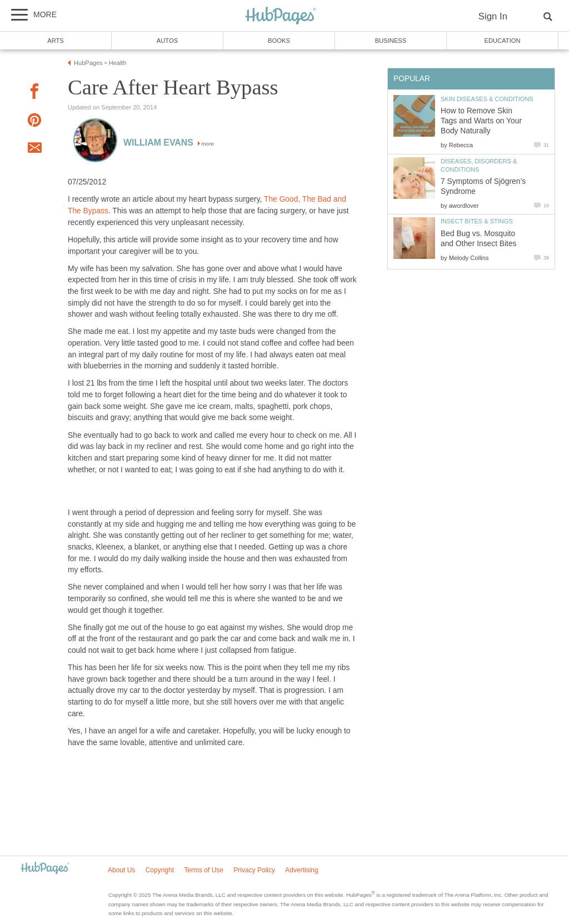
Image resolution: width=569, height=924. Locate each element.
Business (391, 41)
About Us (121, 870)
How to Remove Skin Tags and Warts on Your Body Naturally (481, 121)
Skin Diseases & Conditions (487, 99)
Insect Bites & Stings (477, 221)
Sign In (493, 16)
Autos (167, 41)
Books (279, 41)
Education (502, 41)
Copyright (160, 870)
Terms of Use (204, 870)
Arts (56, 41)
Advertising (301, 870)
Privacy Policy (254, 870)
